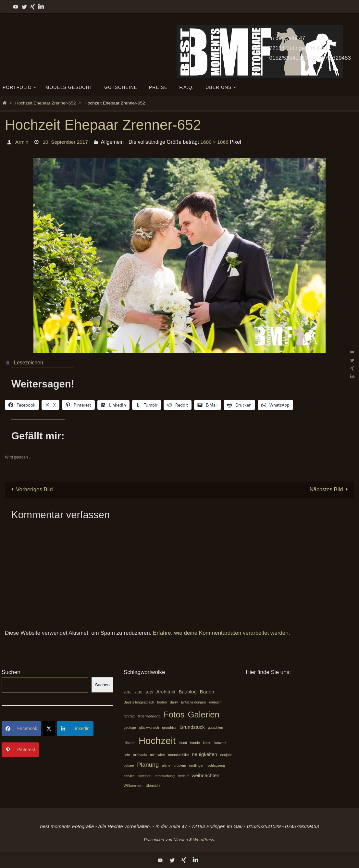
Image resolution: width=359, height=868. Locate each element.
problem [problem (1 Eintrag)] (180, 765)
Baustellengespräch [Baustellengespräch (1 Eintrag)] (139, 702)
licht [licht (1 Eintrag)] (127, 755)
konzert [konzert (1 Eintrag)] (220, 743)
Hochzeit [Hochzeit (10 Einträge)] (157, 741)
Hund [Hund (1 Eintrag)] (183, 743)
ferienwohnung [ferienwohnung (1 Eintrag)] (149, 716)
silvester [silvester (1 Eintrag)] (144, 776)
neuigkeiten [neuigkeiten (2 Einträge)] (204, 755)
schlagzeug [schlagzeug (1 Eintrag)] (216, 765)
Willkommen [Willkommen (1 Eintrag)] (133, 786)
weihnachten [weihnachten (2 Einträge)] (206, 775)
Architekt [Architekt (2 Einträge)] (166, 692)
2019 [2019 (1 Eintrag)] (149, 692)
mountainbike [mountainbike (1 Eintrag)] (178, 755)
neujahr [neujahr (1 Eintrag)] (226, 755)
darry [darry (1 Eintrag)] (174, 702)
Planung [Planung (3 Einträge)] (148, 765)
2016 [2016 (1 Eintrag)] (128, 692)
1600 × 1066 (217, 142)
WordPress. (204, 840)
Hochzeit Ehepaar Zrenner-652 (46, 103)
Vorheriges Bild (31, 489)
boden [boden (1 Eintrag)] (162, 702)
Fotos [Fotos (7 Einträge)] (174, 715)
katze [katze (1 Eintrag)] (207, 743)
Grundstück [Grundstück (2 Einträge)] (192, 727)
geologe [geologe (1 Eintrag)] (130, 727)
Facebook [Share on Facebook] (21, 728)
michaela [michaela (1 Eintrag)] (140, 755)
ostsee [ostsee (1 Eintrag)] (129, 765)
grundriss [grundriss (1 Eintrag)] (169, 727)
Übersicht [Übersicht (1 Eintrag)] (153, 786)
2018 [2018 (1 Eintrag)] (138, 692)
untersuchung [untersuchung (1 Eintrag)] (164, 776)
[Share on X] (49, 729)
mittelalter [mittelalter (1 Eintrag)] (157, 755)
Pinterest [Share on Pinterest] (20, 750)
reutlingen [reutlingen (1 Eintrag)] (197, 765)
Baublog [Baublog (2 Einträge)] (188, 692)
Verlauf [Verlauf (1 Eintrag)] (183, 776)
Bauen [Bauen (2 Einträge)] (207, 692)
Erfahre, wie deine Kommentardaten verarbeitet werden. (221, 633)
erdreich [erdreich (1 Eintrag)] (215, 702)
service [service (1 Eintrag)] (129, 776)
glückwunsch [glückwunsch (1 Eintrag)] (149, 727)
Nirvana (181, 840)
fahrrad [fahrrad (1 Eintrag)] (129, 716)
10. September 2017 (66, 142)
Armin (22, 142)
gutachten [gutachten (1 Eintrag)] (215, 727)
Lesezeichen (29, 363)
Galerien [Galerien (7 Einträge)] (204, 715)
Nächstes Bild (330, 489)
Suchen (11, 672)
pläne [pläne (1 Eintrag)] (166, 765)
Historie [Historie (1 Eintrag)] (130, 743)
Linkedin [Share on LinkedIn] (75, 728)
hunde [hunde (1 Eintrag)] (195, 743)
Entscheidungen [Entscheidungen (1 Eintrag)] (193, 702)
